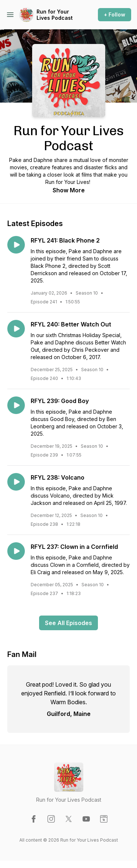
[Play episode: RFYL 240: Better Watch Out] (16, 329)
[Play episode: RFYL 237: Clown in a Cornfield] (16, 551)
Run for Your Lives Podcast (55, 15)
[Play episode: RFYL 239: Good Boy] (16, 405)
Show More (69, 190)
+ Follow (115, 14)
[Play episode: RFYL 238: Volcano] (16, 482)
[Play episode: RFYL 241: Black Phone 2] (16, 245)
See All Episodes (68, 623)
